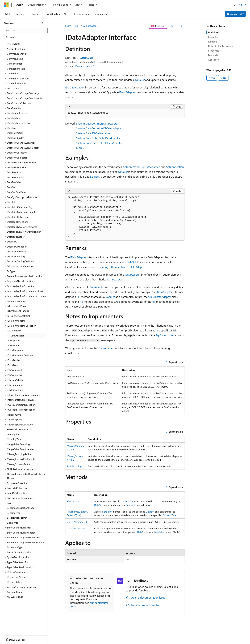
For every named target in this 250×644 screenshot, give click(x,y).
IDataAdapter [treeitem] (17, 336)
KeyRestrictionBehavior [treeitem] (19, 429)
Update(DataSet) (76, 528)
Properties (214, 51)
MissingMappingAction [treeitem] (19, 454)
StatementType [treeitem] (15, 547)
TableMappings (75, 466)
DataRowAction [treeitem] (15, 133)
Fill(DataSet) (73, 501)
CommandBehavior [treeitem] (17, 54)
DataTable (131, 505)
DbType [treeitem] (11, 271)
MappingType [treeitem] (14, 439)
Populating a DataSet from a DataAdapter (120, 267)
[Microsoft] (6, 5)
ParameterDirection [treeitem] (17, 483)
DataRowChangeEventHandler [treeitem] (23, 148)
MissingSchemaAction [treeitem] (19, 464)
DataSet (140, 80)
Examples (213, 37)
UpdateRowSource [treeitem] (17, 577)
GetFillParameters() (77, 522)
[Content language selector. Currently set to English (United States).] (20, 639)
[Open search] (234, 5)
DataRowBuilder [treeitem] (15, 138)
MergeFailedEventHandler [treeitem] (21, 449)
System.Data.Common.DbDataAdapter (99, 128)
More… (80, 148)
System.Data (86, 58)
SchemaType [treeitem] (14, 513)
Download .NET (236, 14)
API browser (90, 26)
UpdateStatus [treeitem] (14, 582)
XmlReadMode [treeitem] (15, 592)
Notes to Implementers (220, 46)
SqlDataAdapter (150, 167)
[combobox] (26, 31)
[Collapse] (43, 23)
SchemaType (170, 515)
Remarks (213, 42)
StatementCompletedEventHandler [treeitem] (25, 542)
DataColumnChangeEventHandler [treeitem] (25, 98)
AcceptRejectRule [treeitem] (16, 49)
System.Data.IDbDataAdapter (93, 133)
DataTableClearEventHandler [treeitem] (22, 212)
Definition (214, 32)
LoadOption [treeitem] (13, 434)
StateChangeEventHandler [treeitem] (21, 533)
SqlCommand (131, 167)
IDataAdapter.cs (83, 66)
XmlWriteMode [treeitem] (15, 597)
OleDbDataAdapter (160, 297)
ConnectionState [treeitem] (16, 69)
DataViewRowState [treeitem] (17, 251)
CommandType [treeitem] (15, 59)
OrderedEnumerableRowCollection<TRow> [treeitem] (26, 476)
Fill (78, 297)
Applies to (213, 60)
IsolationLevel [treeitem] (14, 415)
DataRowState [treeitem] (14, 172)
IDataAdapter (127, 92)
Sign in (242, 4)
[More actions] (182, 26)
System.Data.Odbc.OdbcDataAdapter (98, 138)
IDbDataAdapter (75, 87)
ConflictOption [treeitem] (15, 64)
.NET (77, 26)
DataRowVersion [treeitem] (16, 177)
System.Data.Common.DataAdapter (97, 123)
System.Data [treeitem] (14, 44)
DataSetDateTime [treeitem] (16, 192)
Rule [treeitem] (9, 503)
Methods (213, 55)
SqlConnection (175, 167)
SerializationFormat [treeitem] (17, 518)
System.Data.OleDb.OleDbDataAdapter (99, 143)
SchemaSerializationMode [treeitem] (21, 508)
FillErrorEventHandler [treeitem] (18, 311)
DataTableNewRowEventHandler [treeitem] (24, 232)
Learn (68, 26)
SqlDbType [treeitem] (13, 523)
